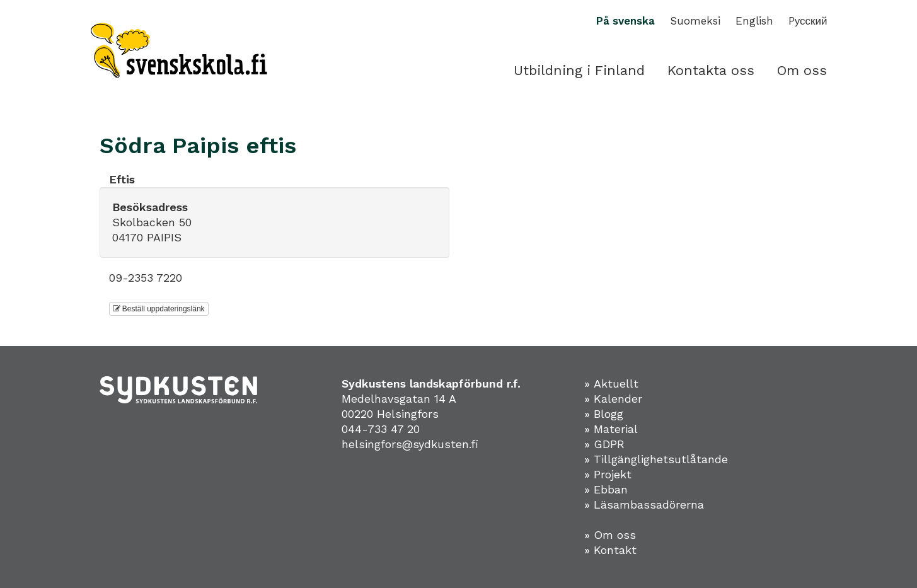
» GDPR (604, 444)
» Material (611, 429)
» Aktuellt (611, 383)
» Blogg (604, 414)
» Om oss (610, 535)
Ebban (611, 489)
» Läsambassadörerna (644, 504)
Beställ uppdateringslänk (159, 309)
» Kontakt (610, 550)
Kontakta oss (711, 70)
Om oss (802, 70)
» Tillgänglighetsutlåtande (656, 459)
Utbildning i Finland (579, 70)
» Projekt (608, 474)
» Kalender (613, 399)
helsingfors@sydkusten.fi (410, 444)
